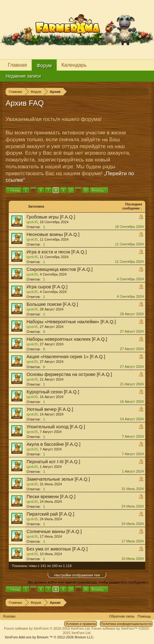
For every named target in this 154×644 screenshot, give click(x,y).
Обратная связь (122, 616)
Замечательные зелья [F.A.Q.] (58, 479)
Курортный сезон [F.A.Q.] (53, 392)
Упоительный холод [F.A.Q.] (56, 427)
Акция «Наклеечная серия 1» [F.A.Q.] (66, 357)
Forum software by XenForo (47, 628)
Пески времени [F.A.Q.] (51, 497)
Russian (9, 616)
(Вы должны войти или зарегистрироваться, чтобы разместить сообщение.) (88, 582)
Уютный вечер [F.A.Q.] (50, 409)
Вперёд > (99, 190)
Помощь (144, 616)
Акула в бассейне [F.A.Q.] (53, 444)
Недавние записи (23, 76)
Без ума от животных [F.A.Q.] (57, 549)
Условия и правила (80, 624)
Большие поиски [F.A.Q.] (52, 304)
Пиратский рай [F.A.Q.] (50, 514)
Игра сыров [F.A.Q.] (47, 287)
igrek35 (32, 222)
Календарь (74, 65)
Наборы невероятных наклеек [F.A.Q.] (67, 339)
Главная (17, 65)
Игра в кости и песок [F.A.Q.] (57, 252)
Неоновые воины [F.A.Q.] (53, 234)
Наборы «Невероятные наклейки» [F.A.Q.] (71, 322)
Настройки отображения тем (77, 575)
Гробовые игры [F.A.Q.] (51, 217)
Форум (44, 66)
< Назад (14, 190)
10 (71, 190)
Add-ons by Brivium (50, 637)
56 (86, 190)
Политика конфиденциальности (126, 624)
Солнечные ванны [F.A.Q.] (54, 531)
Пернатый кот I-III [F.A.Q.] (53, 462)
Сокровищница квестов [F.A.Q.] (60, 269)
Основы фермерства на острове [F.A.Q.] (69, 374)
